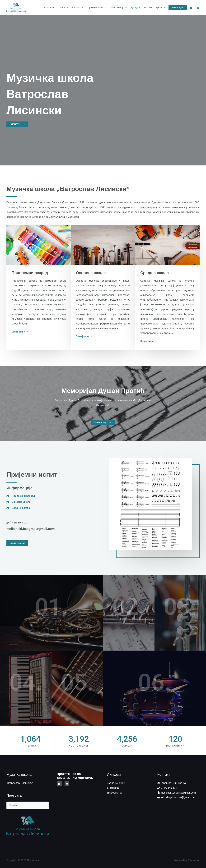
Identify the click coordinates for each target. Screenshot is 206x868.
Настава (76, 7)
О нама (61, 7)
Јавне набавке (116, 783)
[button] (178, 8)
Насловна (49, 7)
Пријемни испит (96, 7)
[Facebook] (191, 8)
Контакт (148, 7)
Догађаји (135, 7)
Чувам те (160, 7)
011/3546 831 (169, 788)
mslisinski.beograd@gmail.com (31, 529)
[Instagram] (198, 8)
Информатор (117, 7)
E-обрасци (113, 788)
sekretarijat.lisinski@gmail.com (178, 797)
